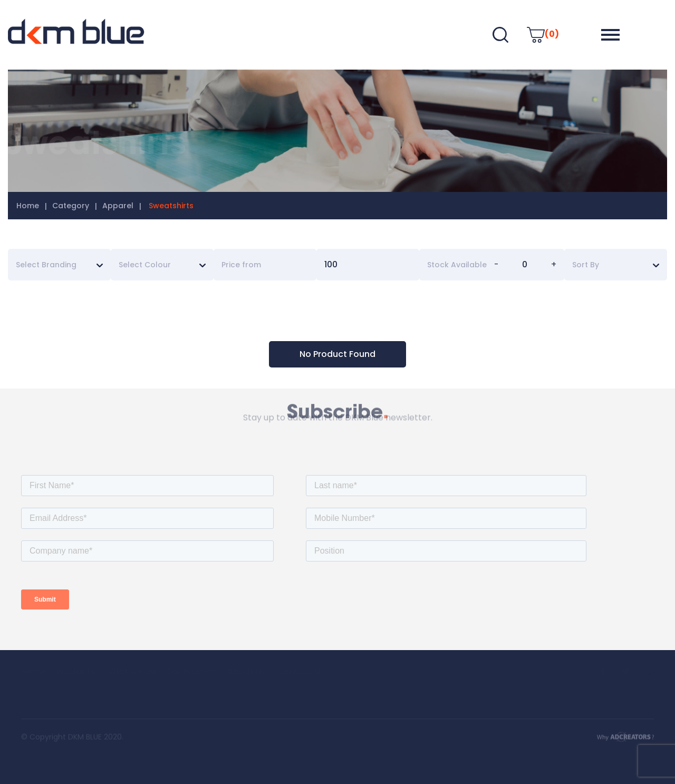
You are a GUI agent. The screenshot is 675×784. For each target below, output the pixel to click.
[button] (610, 35)
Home (28, 206)
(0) (543, 34)
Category (71, 206)
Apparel (118, 206)
